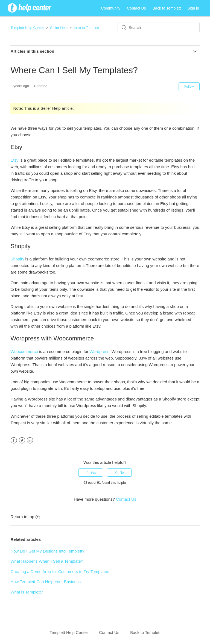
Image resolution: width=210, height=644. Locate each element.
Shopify (17, 259)
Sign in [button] (193, 8)
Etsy (14, 160)
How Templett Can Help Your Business (46, 582)
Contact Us (136, 8)
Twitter (22, 440)
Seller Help (59, 28)
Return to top (25, 517)
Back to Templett (167, 8)
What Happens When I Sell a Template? (47, 561)
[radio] (91, 473)
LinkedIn (30, 440)
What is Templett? (27, 592)
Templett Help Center (27, 28)
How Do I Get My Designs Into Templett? (47, 551)
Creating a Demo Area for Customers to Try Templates (60, 572)
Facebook (14, 440)
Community (111, 8)
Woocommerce (24, 351)
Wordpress (99, 351)
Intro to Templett (87, 28)
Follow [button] (189, 87)
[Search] (159, 28)
